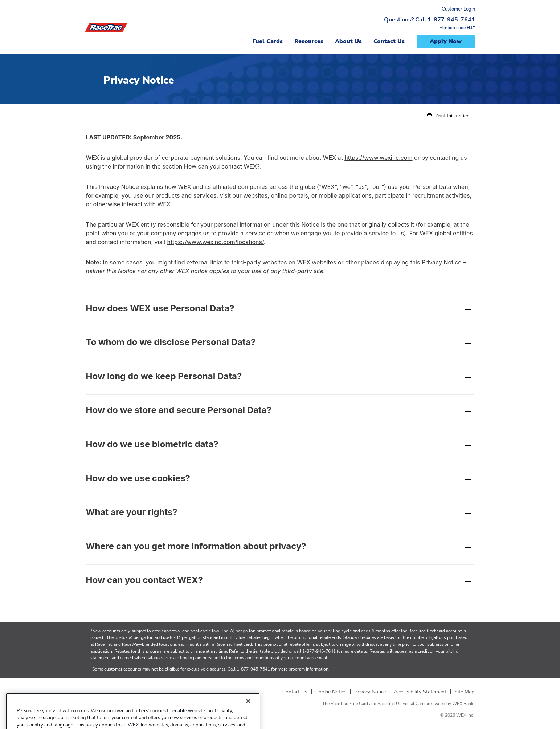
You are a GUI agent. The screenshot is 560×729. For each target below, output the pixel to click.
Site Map (464, 692)
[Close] (248, 713)
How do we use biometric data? (280, 447)
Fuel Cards (267, 41)
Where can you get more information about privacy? (280, 549)
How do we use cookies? (280, 481)
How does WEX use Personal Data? (280, 311)
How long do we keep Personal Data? (280, 379)
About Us (348, 41)
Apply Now (446, 41)
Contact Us (389, 41)
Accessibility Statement (420, 692)
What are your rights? (280, 515)
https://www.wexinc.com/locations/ (215, 242)
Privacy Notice (370, 692)
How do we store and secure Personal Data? (280, 412)
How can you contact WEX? (222, 166)
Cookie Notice (331, 692)
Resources (309, 41)
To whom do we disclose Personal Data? (280, 345)
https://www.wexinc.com (378, 158)
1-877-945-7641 (319, 651)
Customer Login (458, 9)
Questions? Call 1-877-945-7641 (430, 20)
